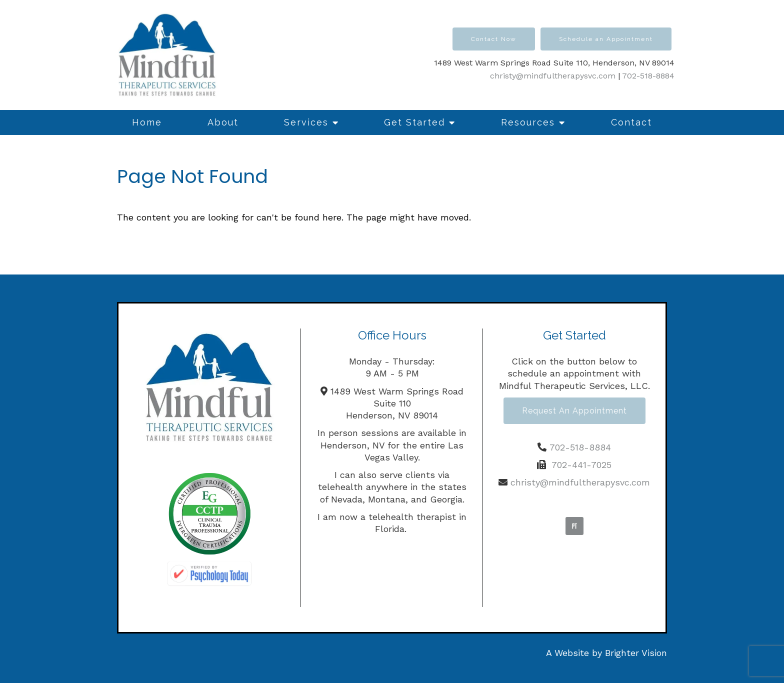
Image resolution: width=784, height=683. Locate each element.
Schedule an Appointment (606, 39)
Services (306, 122)
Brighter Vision (636, 653)
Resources (528, 122)
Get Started (414, 122)
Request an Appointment (574, 411)
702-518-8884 (648, 76)
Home (147, 122)
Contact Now (494, 39)
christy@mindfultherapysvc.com (553, 76)
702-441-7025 (581, 465)
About (223, 122)
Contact (631, 122)
